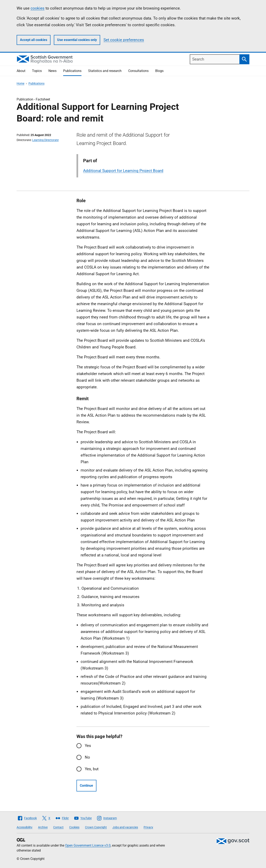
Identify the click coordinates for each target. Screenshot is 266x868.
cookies (38, 8)
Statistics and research (105, 71)
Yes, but (92, 769)
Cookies (74, 827)
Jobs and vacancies (125, 827)
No (87, 757)
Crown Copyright (96, 827)
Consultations (138, 71)
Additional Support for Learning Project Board (123, 171)
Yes (88, 746)
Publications (72, 71)
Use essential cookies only (77, 40)
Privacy (148, 827)
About (21, 71)
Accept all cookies (34, 40)
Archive (43, 827)
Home (20, 83)
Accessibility (25, 827)
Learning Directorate (45, 140)
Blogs (159, 71)
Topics (37, 71)
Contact (58, 827)
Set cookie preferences (124, 40)
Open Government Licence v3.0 (88, 845)
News (52, 71)
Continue (86, 786)
